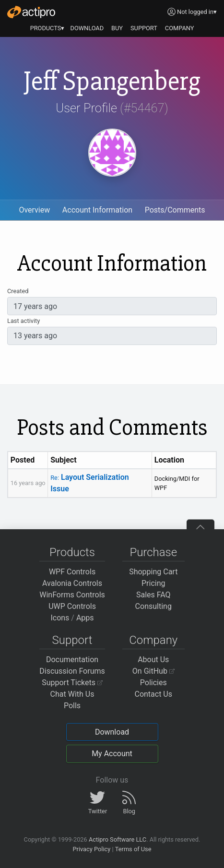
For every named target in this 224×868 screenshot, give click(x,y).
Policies (153, 683)
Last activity (24, 321)
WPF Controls (72, 572)
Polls (72, 706)
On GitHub (153, 671)
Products (72, 552)
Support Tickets (72, 683)
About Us (153, 660)
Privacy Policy (91, 849)
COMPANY (180, 28)
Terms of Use (133, 849)
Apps (85, 618)
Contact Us (153, 694)
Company (153, 640)
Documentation (72, 660)
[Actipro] (31, 12)
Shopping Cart (153, 572)
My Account (112, 754)
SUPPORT (144, 28)
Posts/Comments (175, 210)
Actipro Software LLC (118, 839)
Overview (34, 210)
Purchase (153, 552)
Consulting (153, 606)
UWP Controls (72, 606)
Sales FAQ (153, 595)
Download (112, 732)
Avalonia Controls (72, 583)
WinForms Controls (72, 595)
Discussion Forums (72, 671)
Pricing (153, 583)
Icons (60, 618)
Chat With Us (72, 694)
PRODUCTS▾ (47, 28)
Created (18, 291)
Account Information (97, 210)
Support (72, 640)
